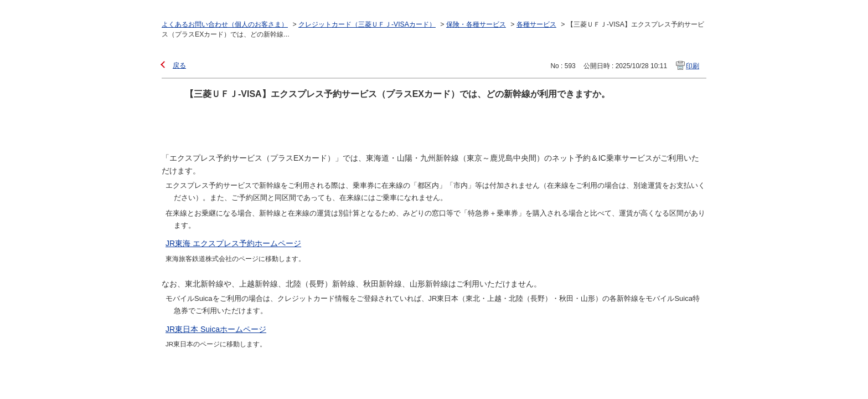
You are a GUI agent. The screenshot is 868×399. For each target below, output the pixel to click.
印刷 (693, 66)
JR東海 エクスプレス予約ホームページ (233, 243)
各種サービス (536, 24)
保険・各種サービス (476, 24)
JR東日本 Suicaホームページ (216, 329)
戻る (179, 65)
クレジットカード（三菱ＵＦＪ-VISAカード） (367, 24)
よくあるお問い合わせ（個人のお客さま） (225, 24)
